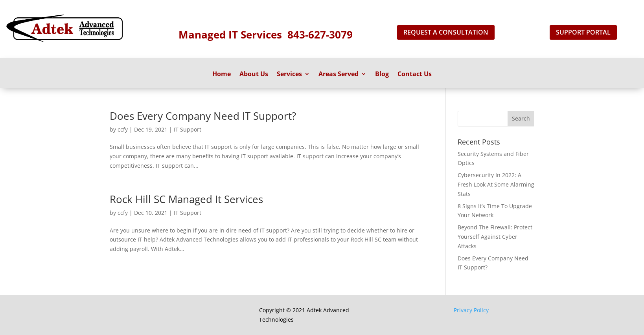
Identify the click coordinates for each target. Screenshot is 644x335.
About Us (254, 75)
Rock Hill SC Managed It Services (186, 199)
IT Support (188, 129)
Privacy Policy (471, 310)
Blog (382, 75)
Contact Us (415, 75)
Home (222, 75)
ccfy (123, 129)
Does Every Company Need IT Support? (203, 116)
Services (289, 75)
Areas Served (339, 75)
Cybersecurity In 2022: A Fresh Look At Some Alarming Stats (496, 184)
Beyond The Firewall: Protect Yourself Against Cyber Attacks (495, 237)
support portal (583, 32)
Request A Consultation (446, 32)
